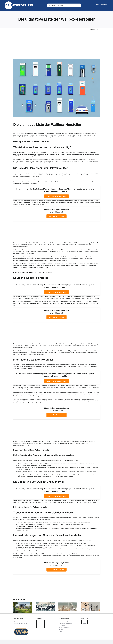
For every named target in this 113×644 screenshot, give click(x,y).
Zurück (93, 29)
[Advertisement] (56, 45)
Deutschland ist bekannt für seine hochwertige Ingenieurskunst (31, 296)
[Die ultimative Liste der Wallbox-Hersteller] (56, 88)
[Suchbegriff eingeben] (64, 5)
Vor (98, 29)
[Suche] (49, 5)
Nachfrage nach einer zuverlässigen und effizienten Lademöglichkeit (75, 133)
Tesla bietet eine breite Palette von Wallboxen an (27, 202)
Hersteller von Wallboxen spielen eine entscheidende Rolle (32, 173)
